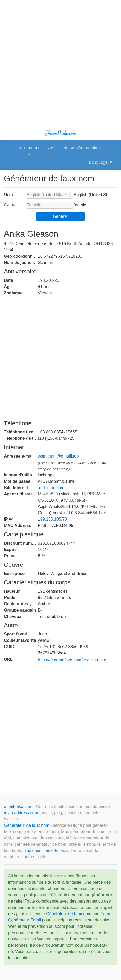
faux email (33, 851)
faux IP (51, 851)
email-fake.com (19, 806)
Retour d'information (82, 148)
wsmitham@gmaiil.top (58, 456)
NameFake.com (60, 133)
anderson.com (51, 488)
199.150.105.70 (52, 519)
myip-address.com (21, 813)
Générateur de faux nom (27, 825)
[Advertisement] (60, 61)
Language (101, 162)
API (51, 148)
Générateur (29, 148)
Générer (60, 216)
